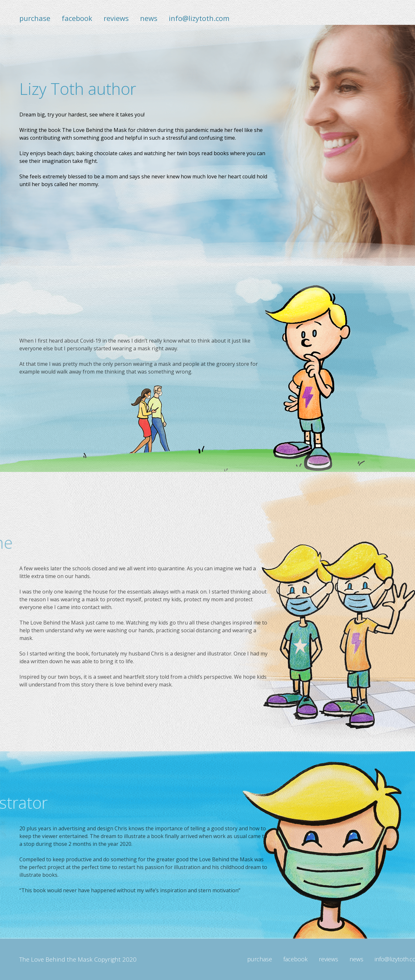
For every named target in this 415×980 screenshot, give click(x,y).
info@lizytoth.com (199, 18)
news (149, 18)
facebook (77, 18)
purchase (35, 18)
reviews (116, 18)
